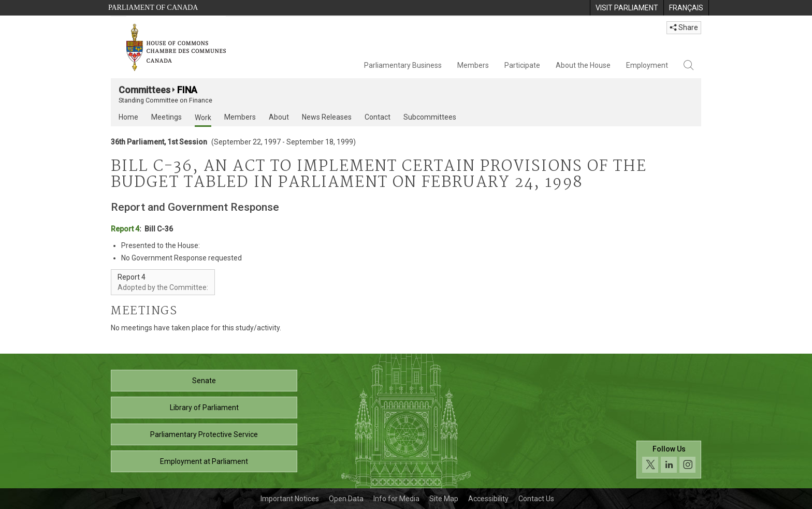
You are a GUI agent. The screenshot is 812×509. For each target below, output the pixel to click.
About (279, 117)
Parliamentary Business (403, 65)
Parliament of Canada (153, 8)
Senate (204, 381)
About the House (583, 65)
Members (473, 65)
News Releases (327, 117)
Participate (522, 65)
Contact (378, 117)
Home (128, 117)
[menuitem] (627, 8)
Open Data (346, 499)
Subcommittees (430, 117)
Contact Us (536, 499)
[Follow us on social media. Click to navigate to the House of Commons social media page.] (669, 460)
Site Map (444, 499)
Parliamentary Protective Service (204, 434)
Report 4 (125, 229)
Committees (144, 90)
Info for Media (396, 499)
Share (684, 27)
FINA (187, 90)
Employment (647, 65)
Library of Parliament (204, 408)
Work (203, 118)
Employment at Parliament (204, 461)
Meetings (166, 117)
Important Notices (290, 499)
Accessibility (488, 499)
